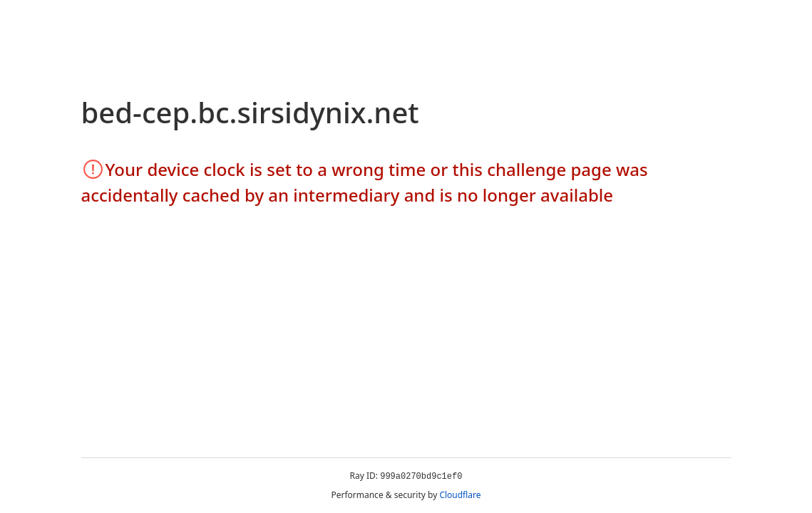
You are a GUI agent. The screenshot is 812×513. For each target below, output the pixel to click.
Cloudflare (460, 495)
